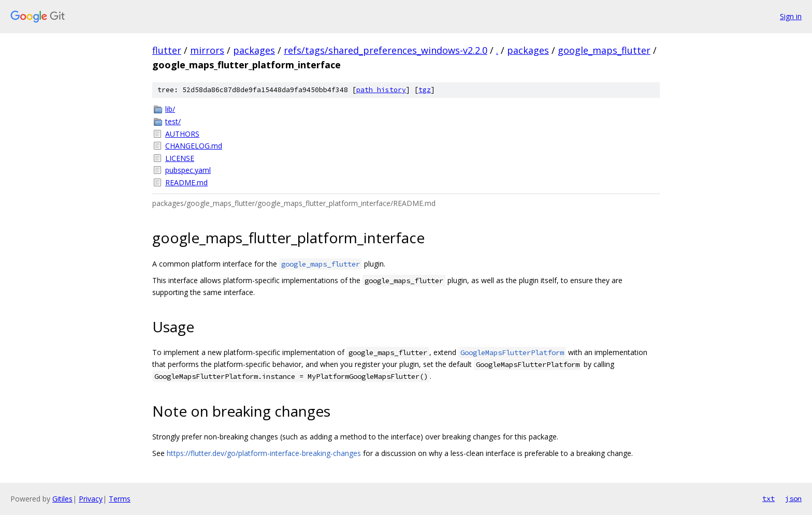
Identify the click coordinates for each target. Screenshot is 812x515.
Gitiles (62, 499)
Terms (120, 499)
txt (769, 498)
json (793, 498)
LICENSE (180, 158)
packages (254, 50)
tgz (425, 90)
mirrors (207, 50)
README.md (186, 182)
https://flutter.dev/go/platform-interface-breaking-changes (264, 453)
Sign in (791, 16)
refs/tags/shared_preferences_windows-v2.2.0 (386, 50)
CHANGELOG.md (194, 146)
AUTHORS (182, 134)
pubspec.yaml (188, 170)
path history (381, 90)
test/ (173, 121)
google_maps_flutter (604, 50)
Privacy (91, 499)
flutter (167, 50)
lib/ (170, 109)
